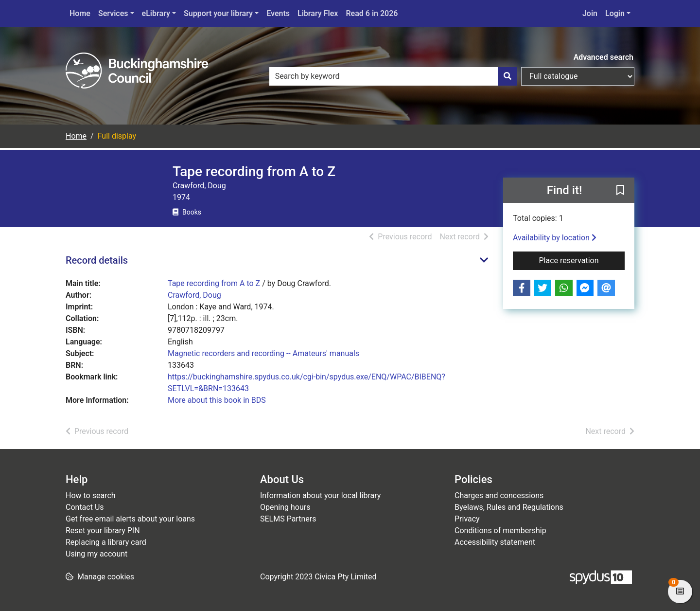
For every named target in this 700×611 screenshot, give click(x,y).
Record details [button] (97, 260)
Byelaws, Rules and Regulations (509, 507)
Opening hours (285, 507)
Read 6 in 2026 (372, 13)
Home (80, 13)
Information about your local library (320, 495)
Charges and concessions (499, 495)
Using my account (96, 554)
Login (615, 13)
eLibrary (156, 13)
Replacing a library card (106, 542)
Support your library (218, 13)
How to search (91, 495)
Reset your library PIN (103, 530)
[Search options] (578, 76)
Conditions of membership (500, 530)
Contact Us (85, 507)
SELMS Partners (288, 519)
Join (590, 13)
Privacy (467, 519)
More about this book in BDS (217, 400)
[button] (620, 191)
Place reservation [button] (582, 260)
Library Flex (318, 13)
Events (278, 13)
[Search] (507, 76)
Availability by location (555, 238)
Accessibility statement (495, 542)
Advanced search (604, 57)
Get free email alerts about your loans (130, 519)
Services (113, 13)
